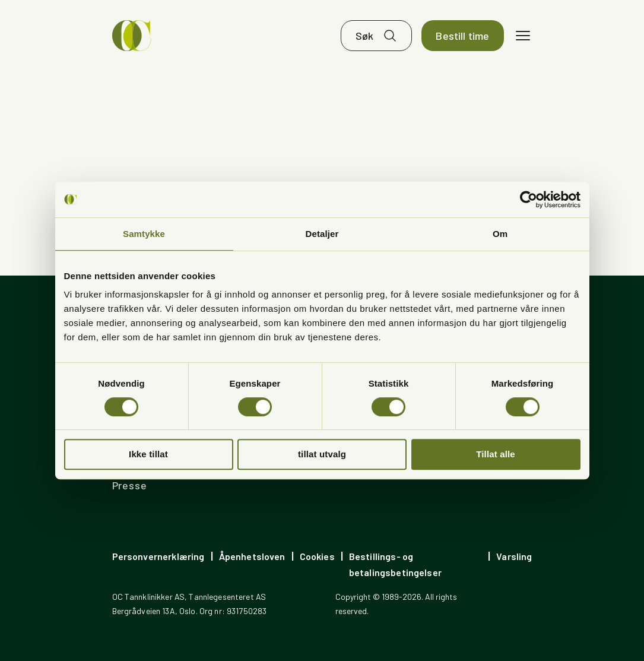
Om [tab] (500, 234)
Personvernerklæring (158, 556)
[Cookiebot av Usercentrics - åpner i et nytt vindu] (529, 200)
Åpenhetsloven (252, 556)
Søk (365, 36)
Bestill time (462, 36)
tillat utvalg (322, 454)
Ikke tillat (148, 454)
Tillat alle (496, 454)
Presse (130, 485)
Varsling (514, 556)
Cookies (317, 556)
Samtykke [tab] (144, 234)
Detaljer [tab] (322, 234)
